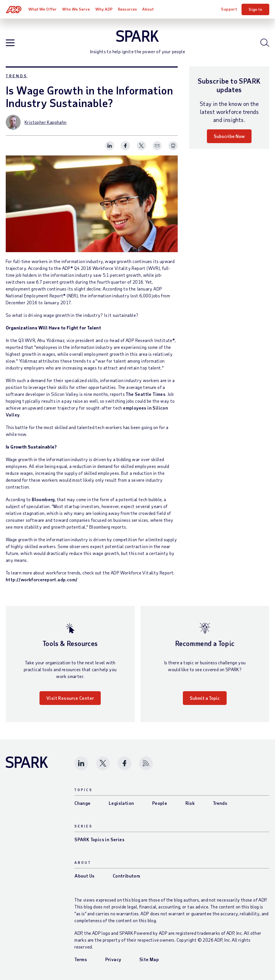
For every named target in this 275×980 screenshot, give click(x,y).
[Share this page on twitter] (141, 146)
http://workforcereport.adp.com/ (42, 579)
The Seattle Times (146, 394)
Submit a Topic (205, 698)
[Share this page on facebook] (125, 146)
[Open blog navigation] (10, 43)
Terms (81, 959)
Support (229, 9)
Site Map (149, 959)
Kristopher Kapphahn (46, 122)
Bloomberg (43, 499)
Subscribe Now (229, 136)
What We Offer (42, 9)
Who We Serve (76, 9)
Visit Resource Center (70, 698)
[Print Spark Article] (173, 146)
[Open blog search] (265, 43)
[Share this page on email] (157, 146)
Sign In (255, 9)
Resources (127, 9)
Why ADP (104, 9)
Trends (17, 76)
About (148, 9)
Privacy (113, 959)
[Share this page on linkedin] (110, 146)
